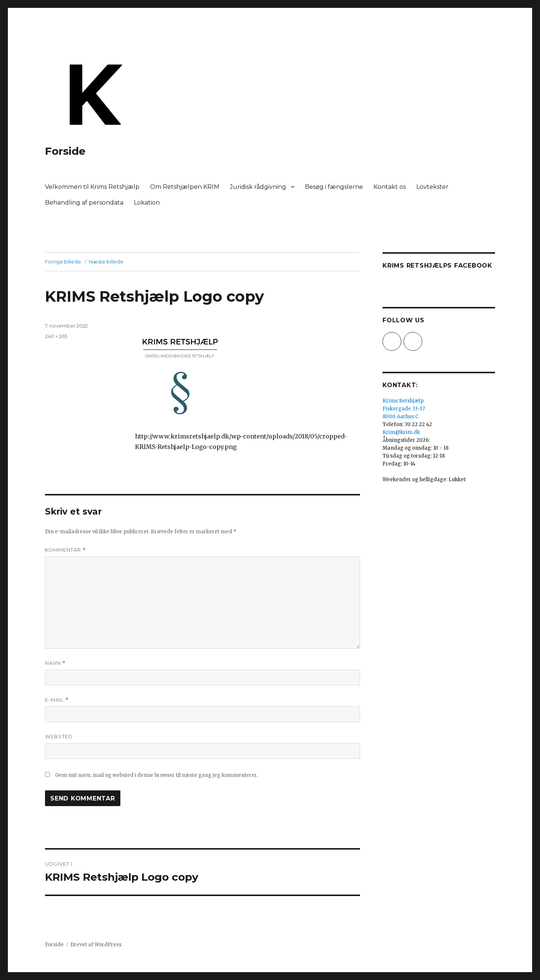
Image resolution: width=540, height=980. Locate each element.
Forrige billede (63, 262)
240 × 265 (56, 336)
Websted (59, 736)
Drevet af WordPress (96, 945)
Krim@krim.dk (401, 432)
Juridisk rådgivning (258, 187)
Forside (65, 151)
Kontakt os (390, 187)
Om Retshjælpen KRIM (185, 187)
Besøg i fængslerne (334, 187)
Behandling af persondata (84, 203)
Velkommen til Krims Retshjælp (92, 187)
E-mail (57, 700)
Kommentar (65, 550)
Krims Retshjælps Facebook (437, 266)
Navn (55, 663)
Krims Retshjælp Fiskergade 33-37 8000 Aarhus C (404, 409)
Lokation (147, 203)
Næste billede (106, 262)
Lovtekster (432, 187)
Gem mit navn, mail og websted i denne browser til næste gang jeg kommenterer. (156, 775)
